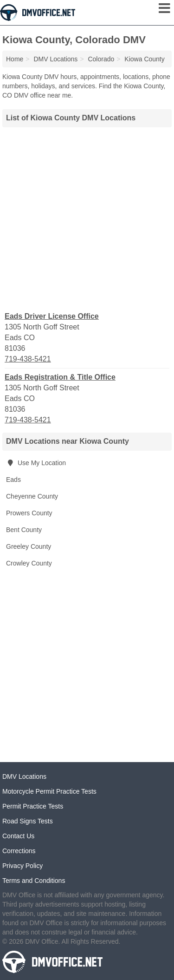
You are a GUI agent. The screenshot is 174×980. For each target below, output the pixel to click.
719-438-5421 (28, 359)
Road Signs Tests (28, 821)
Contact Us (18, 836)
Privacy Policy (23, 866)
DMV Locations (24, 776)
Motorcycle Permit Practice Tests (49, 791)
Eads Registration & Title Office (60, 377)
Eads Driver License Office (52, 316)
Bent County (24, 530)
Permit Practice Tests (33, 806)
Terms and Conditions (34, 881)
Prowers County (29, 513)
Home (15, 59)
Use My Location (36, 463)
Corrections (19, 851)
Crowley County (29, 563)
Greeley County (29, 546)
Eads (13, 480)
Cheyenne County (32, 496)
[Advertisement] (87, 218)
